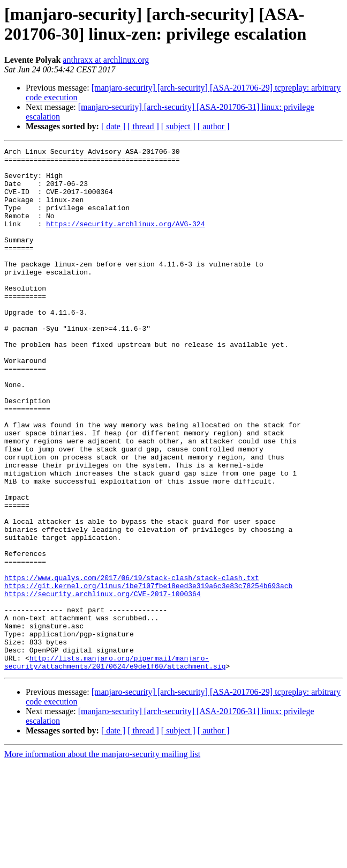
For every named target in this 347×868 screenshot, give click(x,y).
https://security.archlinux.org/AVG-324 (125, 240)
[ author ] (214, 126)
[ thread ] (143, 126)
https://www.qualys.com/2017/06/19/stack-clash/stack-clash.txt (132, 664)
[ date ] (113, 126)
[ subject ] (178, 126)
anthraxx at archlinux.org (106, 60)
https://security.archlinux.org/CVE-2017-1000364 (103, 684)
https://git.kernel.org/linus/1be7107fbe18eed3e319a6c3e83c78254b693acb (148, 674)
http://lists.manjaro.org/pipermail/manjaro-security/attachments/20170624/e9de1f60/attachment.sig (115, 766)
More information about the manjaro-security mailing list (102, 859)
